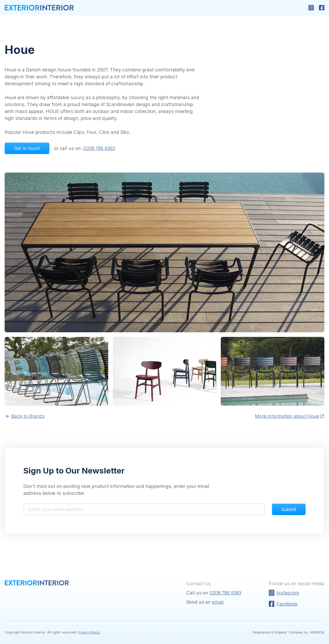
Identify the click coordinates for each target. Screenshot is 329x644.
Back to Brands (25, 416)
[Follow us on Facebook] (322, 8)
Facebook (283, 604)
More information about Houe (290, 416)
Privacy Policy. (89, 632)
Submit (289, 509)
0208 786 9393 (99, 148)
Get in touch (27, 148)
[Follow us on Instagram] (311, 8)
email (218, 602)
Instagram (284, 593)
